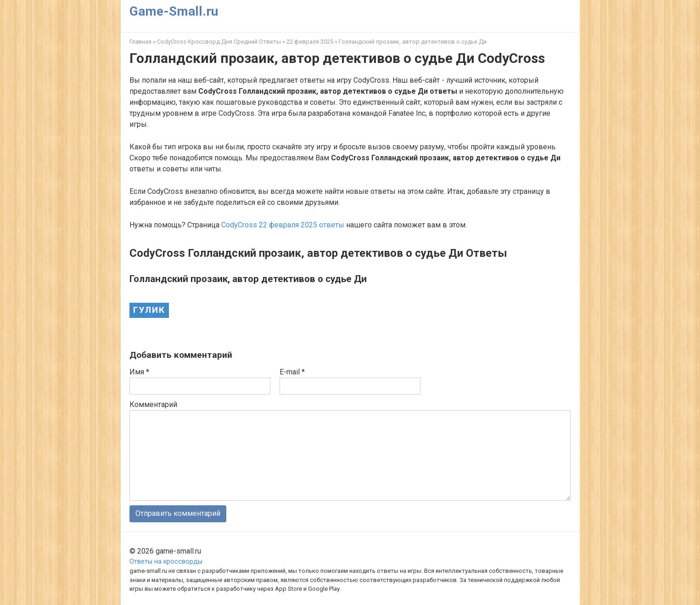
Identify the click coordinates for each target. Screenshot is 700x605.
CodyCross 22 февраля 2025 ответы (283, 225)
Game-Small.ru (174, 11)
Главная (140, 42)
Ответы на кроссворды (166, 562)
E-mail (292, 372)
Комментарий (153, 404)
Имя (139, 372)
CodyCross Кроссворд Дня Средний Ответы (219, 42)
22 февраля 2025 (310, 42)
